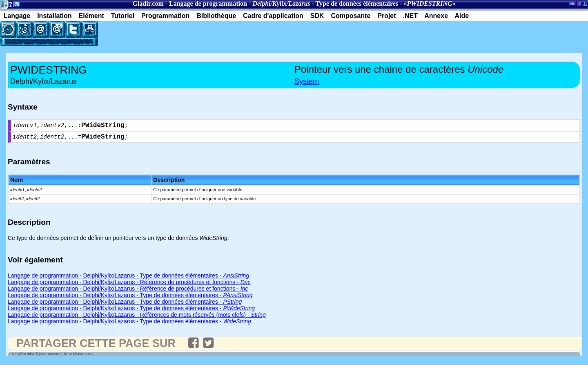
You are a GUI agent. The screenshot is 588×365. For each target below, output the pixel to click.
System (307, 81)
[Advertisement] (194, 34)
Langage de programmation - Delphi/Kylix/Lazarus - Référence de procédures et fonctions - (129, 285)
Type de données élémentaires (357, 3)
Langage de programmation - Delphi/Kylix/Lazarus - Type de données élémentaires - (128, 279)
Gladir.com (148, 3)
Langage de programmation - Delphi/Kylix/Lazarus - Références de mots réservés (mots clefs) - (137, 318)
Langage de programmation (208, 3)
